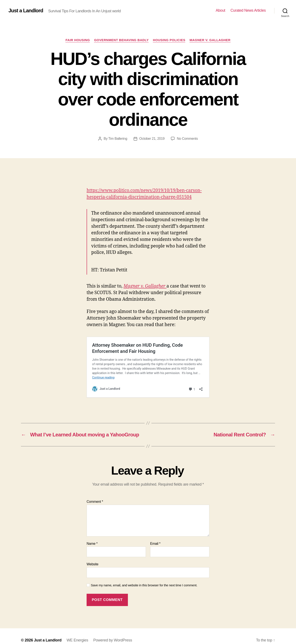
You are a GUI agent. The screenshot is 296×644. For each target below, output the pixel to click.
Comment (95, 493)
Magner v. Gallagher (210, 40)
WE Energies (77, 632)
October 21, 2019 (152, 139)
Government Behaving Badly (121, 40)
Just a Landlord (26, 11)
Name (92, 535)
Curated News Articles (248, 10)
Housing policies (169, 40)
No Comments (187, 139)
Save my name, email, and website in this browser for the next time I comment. (144, 577)
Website (93, 556)
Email (155, 535)
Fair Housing (78, 40)
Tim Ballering (118, 139)
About (221, 10)
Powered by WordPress (113, 632)
